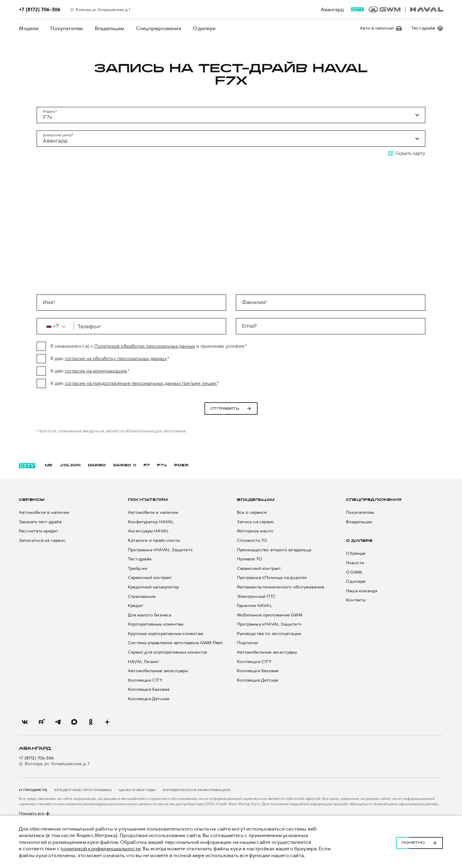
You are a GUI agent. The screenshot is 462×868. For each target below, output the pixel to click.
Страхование (142, 597)
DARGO (97, 465)
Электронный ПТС (256, 597)
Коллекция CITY (145, 680)
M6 (49, 465)
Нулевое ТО (249, 559)
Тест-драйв (140, 559)
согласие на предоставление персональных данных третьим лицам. (208, 383)
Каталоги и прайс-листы (154, 540)
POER (181, 465)
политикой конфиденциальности (101, 849)
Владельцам (109, 28)
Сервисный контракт (150, 578)
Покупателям (66, 28)
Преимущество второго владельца (274, 550)
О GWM (354, 572)
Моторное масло (255, 531)
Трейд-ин (138, 568)
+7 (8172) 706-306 (36, 758)
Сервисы (32, 500)
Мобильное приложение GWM (270, 615)
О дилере (203, 28)
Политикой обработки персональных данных (212, 346)
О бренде (356, 553)
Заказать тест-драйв (40, 522)
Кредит (136, 606)
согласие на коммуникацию (163, 371)
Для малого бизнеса (150, 615)
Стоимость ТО (252, 540)
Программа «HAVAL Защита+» (160, 550)
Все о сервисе (252, 512)
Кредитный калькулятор (153, 587)
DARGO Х (125, 465)
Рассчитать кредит (38, 531)
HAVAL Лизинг (143, 662)
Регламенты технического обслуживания (280, 587)
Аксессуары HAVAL (148, 531)
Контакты (356, 600)
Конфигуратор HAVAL (151, 522)
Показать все (35, 814)
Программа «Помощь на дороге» (272, 578)
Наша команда (362, 591)
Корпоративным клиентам (156, 624)
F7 (147, 465)
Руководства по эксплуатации (269, 634)
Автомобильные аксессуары (158, 671)
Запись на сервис (256, 522)
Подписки (248, 643)
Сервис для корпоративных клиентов (168, 652)
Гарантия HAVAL (254, 606)
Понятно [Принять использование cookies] (419, 842)
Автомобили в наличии (44, 512)
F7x (162, 465)
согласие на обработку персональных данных (183, 359)
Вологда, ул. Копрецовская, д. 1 (54, 764)
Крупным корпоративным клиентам (166, 634)
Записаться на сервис (42, 540)
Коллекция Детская (148, 699)
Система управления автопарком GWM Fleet (175, 643)
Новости (355, 563)
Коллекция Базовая (149, 689)
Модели (29, 28)
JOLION (70, 465)
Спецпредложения (158, 28)
